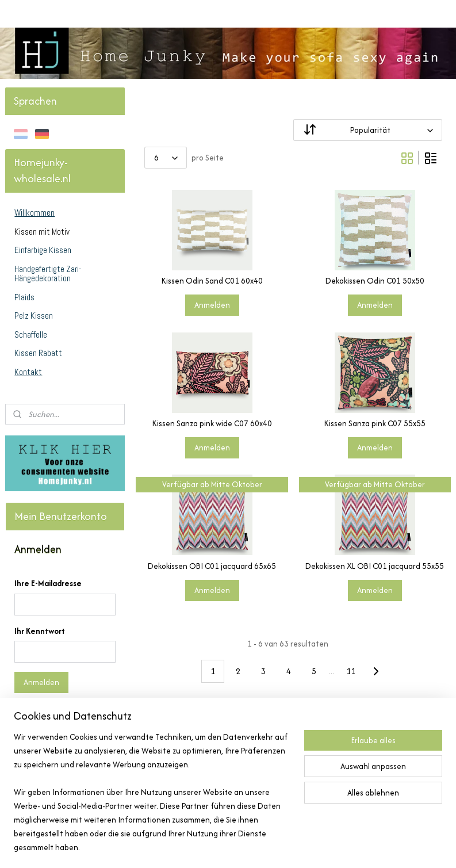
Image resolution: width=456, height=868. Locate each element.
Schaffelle (31, 334)
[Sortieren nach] (368, 130)
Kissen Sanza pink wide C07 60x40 (212, 423)
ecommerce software (264, 847)
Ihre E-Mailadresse (48, 583)
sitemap (208, 847)
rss (227, 847)
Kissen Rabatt (38, 353)
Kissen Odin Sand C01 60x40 (212, 281)
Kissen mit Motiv (42, 232)
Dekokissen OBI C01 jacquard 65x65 (212, 566)
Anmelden (212, 305)
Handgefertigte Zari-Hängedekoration (48, 274)
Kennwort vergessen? (53, 714)
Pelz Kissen (34, 316)
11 (351, 671)
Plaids (24, 297)
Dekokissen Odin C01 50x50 (374, 281)
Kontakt (28, 372)
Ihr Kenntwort (40, 631)
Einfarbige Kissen (43, 250)
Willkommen (35, 213)
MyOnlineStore (350, 847)
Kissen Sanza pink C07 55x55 (374, 423)
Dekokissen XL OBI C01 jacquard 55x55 (375, 566)
